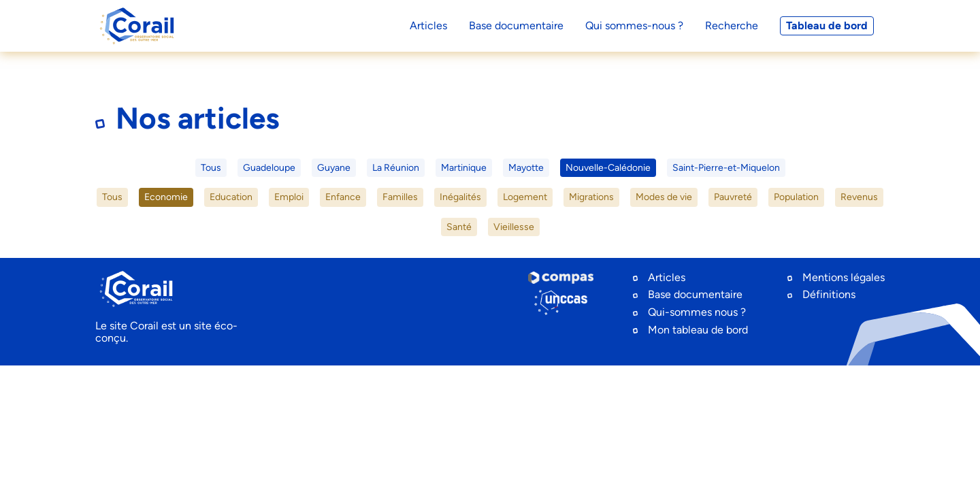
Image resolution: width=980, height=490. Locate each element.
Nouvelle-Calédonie (608, 168)
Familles (400, 197)
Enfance (343, 197)
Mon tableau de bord (698, 330)
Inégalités (460, 197)
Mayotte (526, 168)
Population (796, 197)
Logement (525, 197)
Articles (667, 277)
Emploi (289, 197)
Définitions (829, 294)
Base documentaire (695, 294)
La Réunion (396, 168)
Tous (211, 168)
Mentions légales (844, 277)
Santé (459, 227)
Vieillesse (514, 227)
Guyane (334, 168)
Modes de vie (664, 197)
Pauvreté (733, 197)
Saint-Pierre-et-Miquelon (726, 168)
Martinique (464, 168)
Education (231, 197)
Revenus (859, 197)
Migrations (591, 197)
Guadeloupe (269, 168)
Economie (166, 197)
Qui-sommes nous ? (697, 312)
